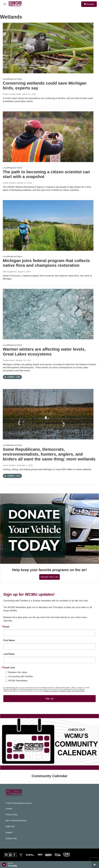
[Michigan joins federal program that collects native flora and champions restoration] (48, 225)
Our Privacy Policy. (78, 691)
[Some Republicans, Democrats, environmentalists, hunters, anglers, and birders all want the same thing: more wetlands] (48, 414)
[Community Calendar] (49, 742)
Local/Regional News (12, 79)
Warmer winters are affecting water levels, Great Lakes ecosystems (44, 352)
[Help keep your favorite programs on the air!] (49, 529)
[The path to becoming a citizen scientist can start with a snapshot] (48, 137)
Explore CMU (11, 838)
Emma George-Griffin (12, 94)
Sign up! (50, 699)
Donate (90, 4)
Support (9, 833)
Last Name (9, 654)
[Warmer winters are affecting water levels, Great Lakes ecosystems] (48, 314)
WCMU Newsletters (18, 681)
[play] (4, 865)
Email (6, 627)
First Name (9, 640)
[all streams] (95, 865)
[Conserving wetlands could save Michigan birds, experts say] (48, 48)
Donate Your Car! (49, 577)
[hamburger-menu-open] (5, 4)
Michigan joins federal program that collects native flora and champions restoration (46, 263)
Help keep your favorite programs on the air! (50, 570)
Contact (9, 809)
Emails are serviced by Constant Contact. (58, 691)
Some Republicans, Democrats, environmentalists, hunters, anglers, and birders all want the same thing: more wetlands (49, 454)
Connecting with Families (21, 676)
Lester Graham (9, 183)
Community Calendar (49, 776)
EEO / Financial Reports (16, 821)
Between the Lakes (18, 672)
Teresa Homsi (9, 360)
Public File (10, 827)
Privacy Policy (12, 815)
